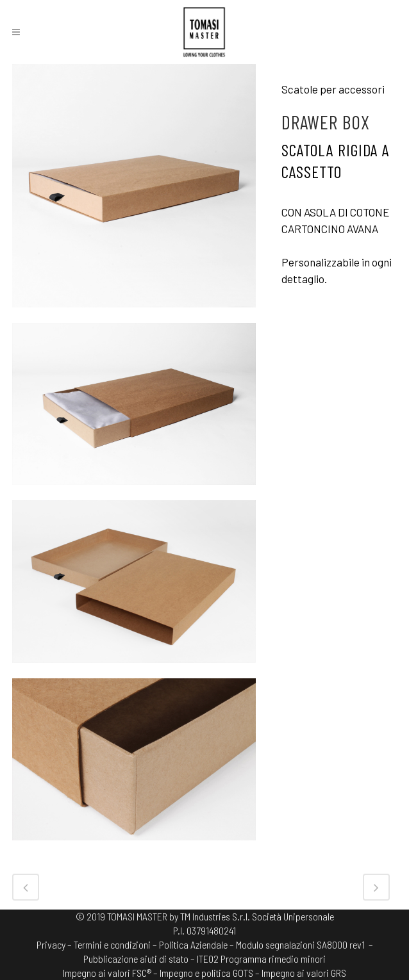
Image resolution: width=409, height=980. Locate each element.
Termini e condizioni (112, 944)
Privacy (51, 944)
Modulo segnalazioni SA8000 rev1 (300, 944)
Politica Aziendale (193, 944)
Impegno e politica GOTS (206, 973)
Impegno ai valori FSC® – (111, 973)
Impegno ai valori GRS (304, 973)
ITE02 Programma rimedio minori (261, 959)
